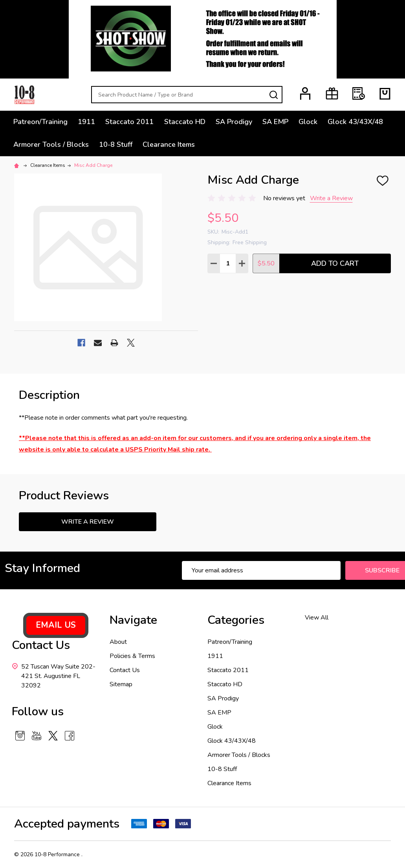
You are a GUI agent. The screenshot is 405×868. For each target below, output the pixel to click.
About (118, 642)
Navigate (133, 620)
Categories (236, 620)
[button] (56, 625)
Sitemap (121, 684)
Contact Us (125, 670)
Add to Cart (335, 263)
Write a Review (331, 198)
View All (317, 618)
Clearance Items (171, 145)
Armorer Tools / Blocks (52, 145)
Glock (313, 122)
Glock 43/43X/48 (361, 122)
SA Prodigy (237, 122)
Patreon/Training (41, 122)
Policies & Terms (132, 656)
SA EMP (280, 122)
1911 (88, 122)
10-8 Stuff (117, 145)
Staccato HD (188, 122)
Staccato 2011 (132, 122)
